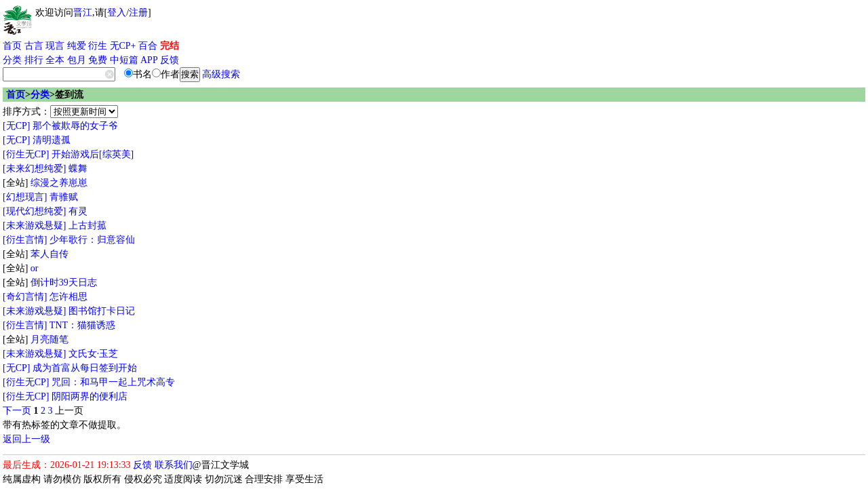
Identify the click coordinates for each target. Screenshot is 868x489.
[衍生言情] (25, 240)
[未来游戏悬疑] (34, 226)
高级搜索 (221, 74)
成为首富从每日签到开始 (85, 368)
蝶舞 (78, 169)
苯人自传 (50, 254)
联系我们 (174, 465)
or (35, 268)
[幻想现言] (25, 197)
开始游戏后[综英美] (93, 154)
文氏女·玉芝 (94, 354)
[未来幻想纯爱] (34, 169)
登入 (117, 13)
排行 (34, 60)
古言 (34, 46)
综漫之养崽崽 (59, 183)
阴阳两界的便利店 (90, 396)
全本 (55, 60)
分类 (12, 60)
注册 (138, 13)
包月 (77, 60)
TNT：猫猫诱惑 (82, 325)
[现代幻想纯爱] (34, 211)
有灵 (78, 211)
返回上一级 (26, 439)
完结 (170, 46)
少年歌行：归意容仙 (92, 240)
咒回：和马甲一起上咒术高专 (113, 382)
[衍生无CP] (26, 154)
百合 (148, 46)
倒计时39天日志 (64, 282)
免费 (98, 60)
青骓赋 (64, 197)
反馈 (170, 60)
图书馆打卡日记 (102, 311)
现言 (55, 46)
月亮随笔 (50, 339)
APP (149, 60)
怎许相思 (68, 297)
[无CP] (16, 126)
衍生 (98, 46)
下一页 (17, 411)
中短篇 (124, 60)
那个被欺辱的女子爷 (75, 126)
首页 (12, 46)
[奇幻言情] (25, 297)
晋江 (83, 13)
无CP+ (123, 46)
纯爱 (77, 46)
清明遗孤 (52, 140)
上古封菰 (87, 226)
